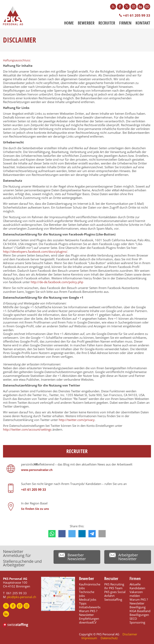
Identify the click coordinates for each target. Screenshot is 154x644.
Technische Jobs (87, 594)
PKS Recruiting (114, 584)
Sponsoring (137, 622)
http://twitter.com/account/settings (27, 429)
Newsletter (86, 615)
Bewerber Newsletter (77, 557)
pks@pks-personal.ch (21, 597)
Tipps (83, 603)
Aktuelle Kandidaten (137, 586)
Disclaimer (130, 634)
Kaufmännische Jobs (90, 586)
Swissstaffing (113, 599)
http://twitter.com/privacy (77, 420)
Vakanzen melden (136, 594)
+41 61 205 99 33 (137, 15)
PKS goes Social (115, 592)
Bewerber (86, 23)
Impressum (89, 638)
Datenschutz (109, 638)
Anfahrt (109, 596)
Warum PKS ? (88, 611)
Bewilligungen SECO (139, 617)
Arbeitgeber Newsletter (128, 557)
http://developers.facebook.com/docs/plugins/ (35, 252)
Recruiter (107, 23)
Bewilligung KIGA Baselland (140, 609)
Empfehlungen (89, 619)
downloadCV (88, 622)
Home (69, 23)
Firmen (125, 23)
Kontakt (143, 23)
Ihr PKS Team (113, 588)
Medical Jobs (88, 599)
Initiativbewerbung (92, 607)
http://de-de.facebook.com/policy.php (57, 282)
